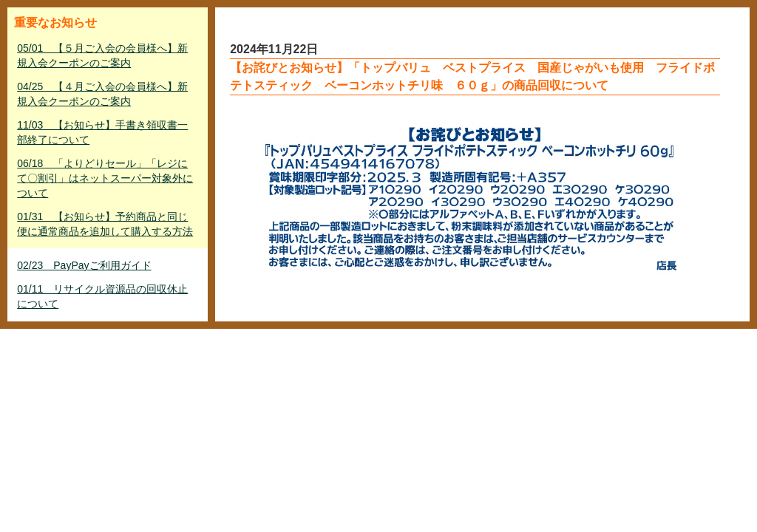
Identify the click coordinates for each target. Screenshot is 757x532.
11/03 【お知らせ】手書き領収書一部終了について (102, 132)
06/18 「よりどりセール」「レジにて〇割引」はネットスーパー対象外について (105, 178)
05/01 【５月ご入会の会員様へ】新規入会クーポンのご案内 (102, 55)
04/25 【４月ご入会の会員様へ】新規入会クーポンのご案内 (102, 94)
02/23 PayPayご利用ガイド (84, 265)
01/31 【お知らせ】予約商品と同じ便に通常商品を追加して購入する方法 (105, 224)
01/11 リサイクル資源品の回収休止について (102, 296)
